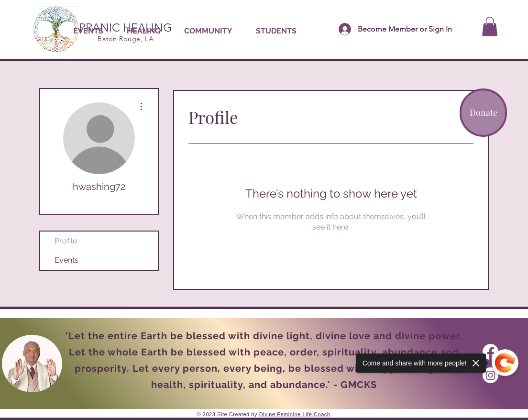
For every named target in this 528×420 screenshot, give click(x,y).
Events (66, 260)
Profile (66, 241)
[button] (143, 31)
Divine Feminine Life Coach (295, 414)
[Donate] (483, 113)
